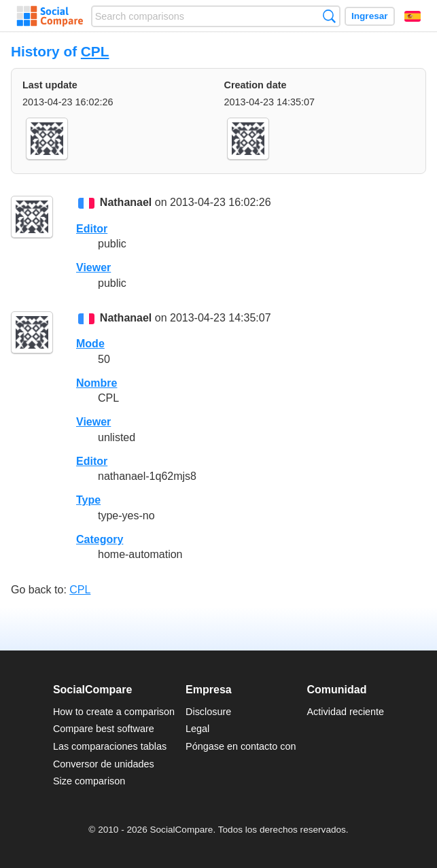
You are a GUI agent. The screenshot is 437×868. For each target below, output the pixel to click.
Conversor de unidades (104, 764)
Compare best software (104, 729)
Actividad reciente (346, 712)
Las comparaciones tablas (110, 746)
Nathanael (126, 203)
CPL (95, 51)
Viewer (93, 267)
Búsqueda (329, 16)
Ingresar (370, 16)
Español (413, 16)
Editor (92, 229)
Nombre (97, 383)
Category (100, 539)
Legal (197, 729)
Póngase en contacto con (241, 746)
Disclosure (208, 712)
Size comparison (89, 781)
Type (88, 500)
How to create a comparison (114, 712)
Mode (90, 344)
